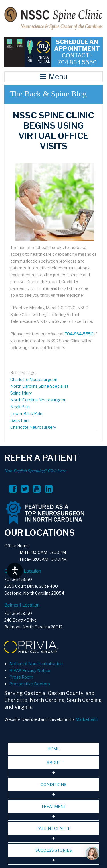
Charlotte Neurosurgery (33, 427)
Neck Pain (20, 407)
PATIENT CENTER (53, 828)
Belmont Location (22, 605)
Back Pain (20, 420)
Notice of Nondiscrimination (36, 664)
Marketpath (87, 719)
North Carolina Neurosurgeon (38, 400)
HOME (53, 749)
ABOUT (53, 763)
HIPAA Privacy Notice (30, 670)
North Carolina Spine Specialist (39, 386)
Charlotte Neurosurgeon (34, 379)
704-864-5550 (79, 334)
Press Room (21, 677)
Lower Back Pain (26, 414)
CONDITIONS (53, 785)
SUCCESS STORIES (54, 850)
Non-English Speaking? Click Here (35, 471)
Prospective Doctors (30, 684)
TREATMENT (54, 806)
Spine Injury (21, 393)
